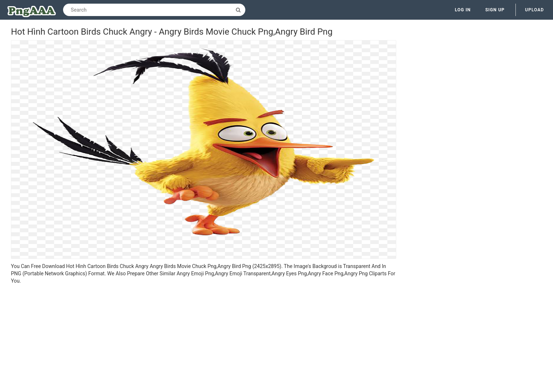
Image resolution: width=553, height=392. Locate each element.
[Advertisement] (204, 339)
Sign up (495, 10)
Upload (534, 10)
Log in (463, 10)
